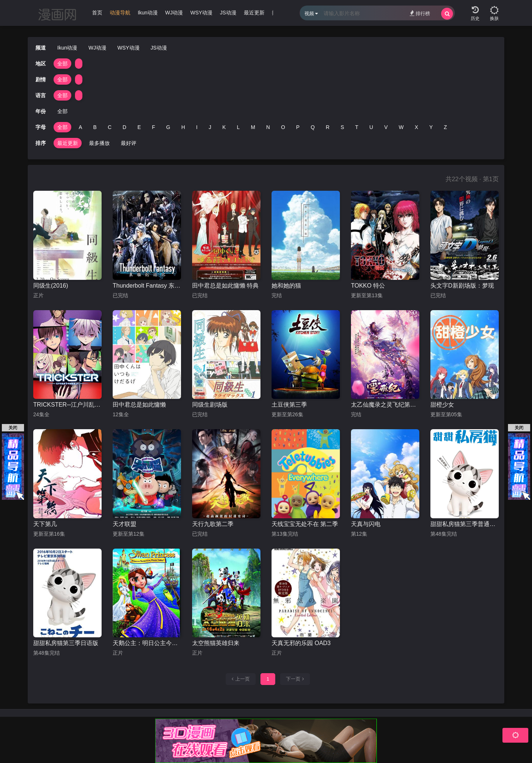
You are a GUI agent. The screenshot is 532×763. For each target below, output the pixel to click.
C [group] (110, 127)
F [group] (154, 127)
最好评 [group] (129, 143)
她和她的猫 (286, 286)
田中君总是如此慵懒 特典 (225, 286)
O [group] (283, 127)
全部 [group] (62, 64)
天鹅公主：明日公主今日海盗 (147, 643)
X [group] (417, 127)
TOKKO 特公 (368, 286)
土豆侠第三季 (289, 405)
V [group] (386, 127)
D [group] (125, 127)
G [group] (168, 127)
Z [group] (445, 127)
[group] (120, 14)
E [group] (139, 127)
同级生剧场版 (210, 405)
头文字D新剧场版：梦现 (462, 286)
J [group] (210, 127)
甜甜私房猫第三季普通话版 (465, 524)
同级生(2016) (51, 286)
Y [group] (431, 127)
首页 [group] (97, 13)
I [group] (197, 127)
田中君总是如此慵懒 (139, 405)
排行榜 (420, 13)
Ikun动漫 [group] (148, 13)
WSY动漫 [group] (201, 13)
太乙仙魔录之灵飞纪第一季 (385, 405)
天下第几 (45, 524)
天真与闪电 (366, 524)
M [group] (253, 127)
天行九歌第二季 (213, 524)
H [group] (183, 127)
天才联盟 (125, 524)
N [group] (268, 127)
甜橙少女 (442, 405)
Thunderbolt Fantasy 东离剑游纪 (147, 286)
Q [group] (313, 127)
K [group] (224, 127)
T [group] (357, 127)
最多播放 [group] (99, 143)
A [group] (80, 127)
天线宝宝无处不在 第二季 (305, 524)
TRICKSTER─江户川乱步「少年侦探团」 (67, 405)
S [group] (342, 127)
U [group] (371, 127)
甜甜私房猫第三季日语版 (66, 643)
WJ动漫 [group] (174, 13)
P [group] (298, 127)
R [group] (328, 127)
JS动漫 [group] (228, 13)
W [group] (401, 127)
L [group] (238, 127)
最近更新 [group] (254, 13)
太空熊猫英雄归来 (216, 643)
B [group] (95, 127)
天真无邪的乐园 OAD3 (301, 643)
